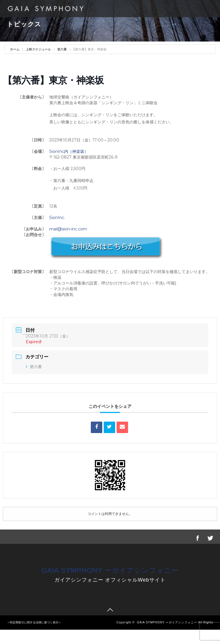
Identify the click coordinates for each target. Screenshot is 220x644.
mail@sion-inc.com (68, 229)
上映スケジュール (38, 49)
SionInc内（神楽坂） (69, 151)
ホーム (15, 49)
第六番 (62, 49)
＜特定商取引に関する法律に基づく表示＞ (34, 622)
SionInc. (57, 218)
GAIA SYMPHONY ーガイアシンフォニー (110, 570)
